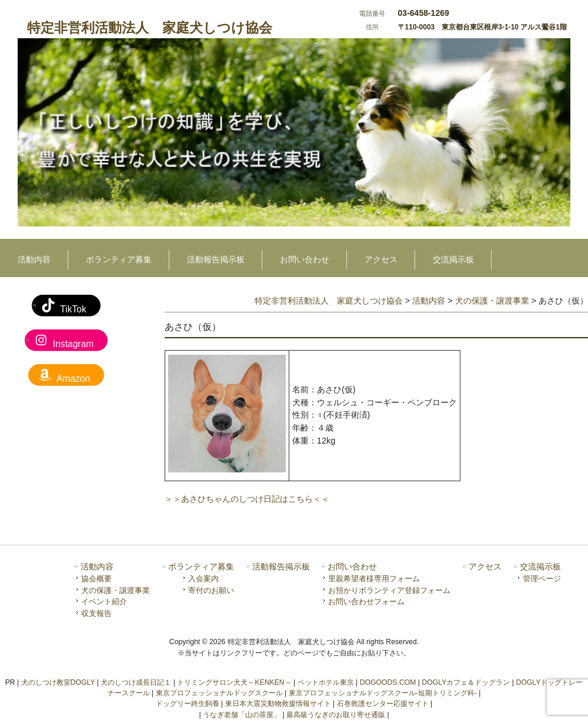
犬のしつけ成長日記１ (136, 682)
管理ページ (542, 579)
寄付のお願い (211, 590)
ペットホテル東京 (326, 682)
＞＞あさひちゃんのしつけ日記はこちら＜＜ (247, 499)
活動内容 (97, 567)
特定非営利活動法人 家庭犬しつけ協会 (150, 28)
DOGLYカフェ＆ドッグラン (466, 682)
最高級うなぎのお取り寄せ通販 (336, 715)
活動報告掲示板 (281, 567)
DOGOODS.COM (388, 682)
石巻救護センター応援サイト (383, 704)
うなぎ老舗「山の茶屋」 (242, 715)
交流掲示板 (540, 567)
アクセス (485, 567)
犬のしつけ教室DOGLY (58, 682)
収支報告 (96, 613)
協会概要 (96, 579)
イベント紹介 (104, 602)
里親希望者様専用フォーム (374, 579)
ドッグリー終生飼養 (188, 704)
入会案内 (203, 579)
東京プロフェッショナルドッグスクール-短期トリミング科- (383, 693)
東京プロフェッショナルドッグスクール (219, 693)
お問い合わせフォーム (366, 602)
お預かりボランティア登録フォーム (389, 590)
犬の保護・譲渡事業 (116, 590)
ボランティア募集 (201, 567)
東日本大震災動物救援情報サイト (278, 704)
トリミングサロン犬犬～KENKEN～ (234, 682)
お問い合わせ (352, 567)
